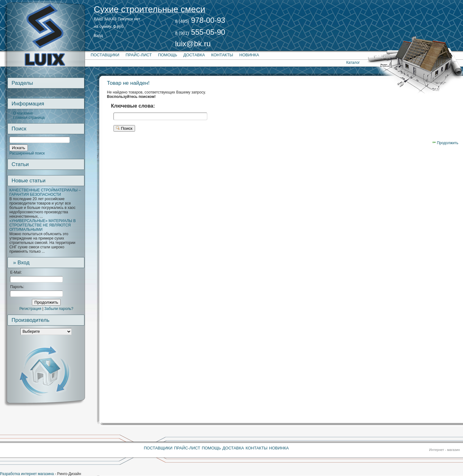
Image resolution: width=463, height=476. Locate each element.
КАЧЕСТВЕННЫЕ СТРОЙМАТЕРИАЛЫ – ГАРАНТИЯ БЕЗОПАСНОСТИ (45, 192)
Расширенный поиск (27, 153)
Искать (19, 148)
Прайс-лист (139, 55)
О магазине (23, 113)
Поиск (124, 128)
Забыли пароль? (59, 309)
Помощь (167, 55)
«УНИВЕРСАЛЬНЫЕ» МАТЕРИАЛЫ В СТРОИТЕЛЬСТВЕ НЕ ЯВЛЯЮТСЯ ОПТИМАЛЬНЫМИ (43, 225)
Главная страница (29, 118)
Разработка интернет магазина (27, 474)
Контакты (222, 55)
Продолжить (46, 302)
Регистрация (30, 309)
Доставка (194, 55)
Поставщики (105, 55)
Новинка (249, 55)
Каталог (353, 63)
